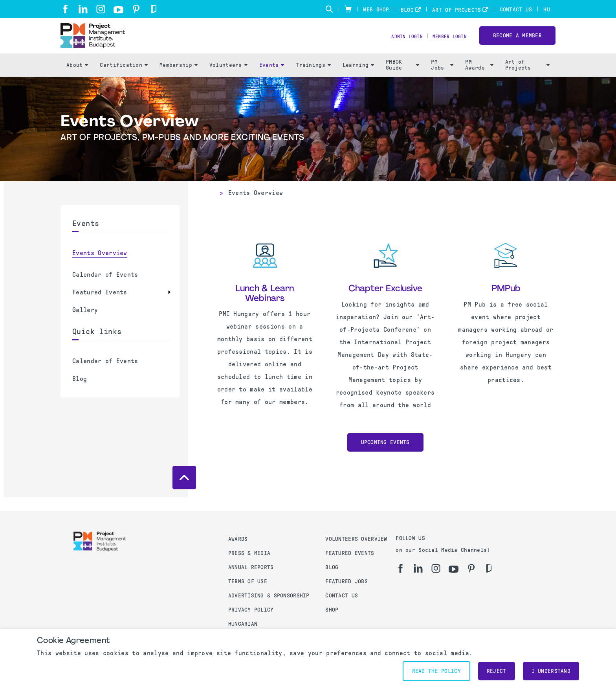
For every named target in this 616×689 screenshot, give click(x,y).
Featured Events (100, 306)
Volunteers (228, 79)
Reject (497, 671)
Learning (358, 79)
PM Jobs (442, 79)
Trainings (313, 79)
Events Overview (100, 267)
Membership (179, 79)
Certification (124, 79)
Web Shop (376, 10)
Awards (238, 539)
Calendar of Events (105, 288)
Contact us (342, 596)
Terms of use (248, 582)
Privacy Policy (251, 610)
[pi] (136, 9)
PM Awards (479, 79)
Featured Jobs (346, 582)
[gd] (154, 9)
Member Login (446, 43)
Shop (332, 610)
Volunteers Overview (356, 539)
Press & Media (249, 553)
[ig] (101, 9)
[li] (83, 9)
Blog (407, 10)
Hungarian (243, 624)
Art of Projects (456, 10)
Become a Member (517, 43)
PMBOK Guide (402, 79)
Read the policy (436, 671)
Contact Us (516, 10)
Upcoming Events (385, 456)
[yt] (118, 10)
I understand (551, 671)
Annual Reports (251, 567)
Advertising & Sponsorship (269, 596)
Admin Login (397, 43)
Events (272, 79)
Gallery (85, 324)
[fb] (65, 9)
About (77, 79)
